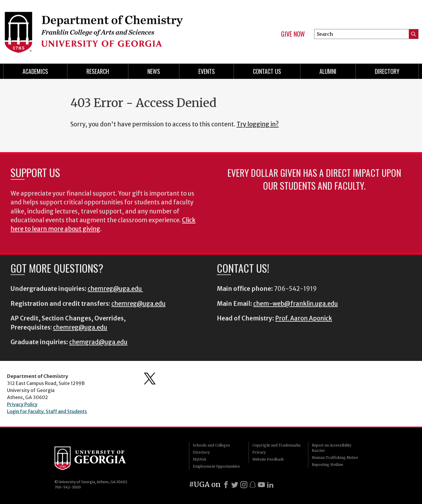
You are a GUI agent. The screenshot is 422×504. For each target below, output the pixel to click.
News (154, 71)
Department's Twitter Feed (150, 379)
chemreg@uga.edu (115, 289)
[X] (235, 485)
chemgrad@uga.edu (98, 342)
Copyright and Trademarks (276, 445)
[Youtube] (261, 485)
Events (207, 71)
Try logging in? (258, 124)
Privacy (259, 452)
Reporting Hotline (327, 465)
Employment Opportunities (216, 466)
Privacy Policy (22, 404)
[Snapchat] (253, 485)
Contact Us (267, 71)
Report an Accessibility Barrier (332, 448)
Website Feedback (268, 459)
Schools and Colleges (211, 445)
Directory (387, 71)
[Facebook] (226, 485)
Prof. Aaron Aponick (304, 318)
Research (98, 71)
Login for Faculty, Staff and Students (47, 411)
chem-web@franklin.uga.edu (296, 304)
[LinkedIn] (270, 485)
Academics (35, 71)
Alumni (328, 71)
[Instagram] (244, 485)
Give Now (293, 34)
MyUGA (199, 459)
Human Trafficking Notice (335, 458)
